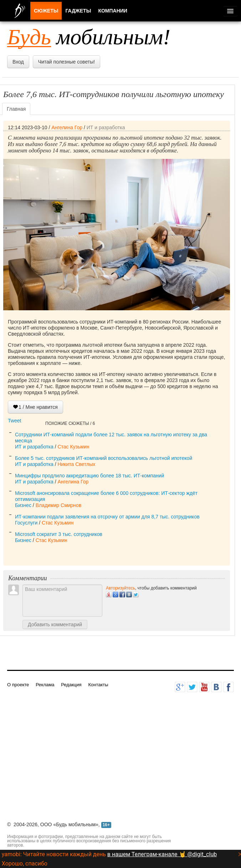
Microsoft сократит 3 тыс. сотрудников (59, 534)
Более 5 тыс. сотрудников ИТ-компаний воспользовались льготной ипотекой (104, 458)
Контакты (98, 685)
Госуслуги (26, 523)
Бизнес (23, 505)
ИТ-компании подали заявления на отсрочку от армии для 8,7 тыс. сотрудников (107, 517)
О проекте (18, 685)
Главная (16, 109)
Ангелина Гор (67, 127)
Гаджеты (78, 11)
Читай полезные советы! (66, 62)
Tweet (14, 421)
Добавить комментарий (55, 624)
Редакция (71, 685)
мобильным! (89, 37)
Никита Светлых (76, 464)
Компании (113, 11)
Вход (18, 62)
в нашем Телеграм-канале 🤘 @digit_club (162, 854)
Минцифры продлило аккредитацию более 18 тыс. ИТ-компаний (89, 476)
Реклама (45, 685)
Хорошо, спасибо (25, 864)
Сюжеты (46, 11)
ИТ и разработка (106, 127)
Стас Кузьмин (73, 447)
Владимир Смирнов (59, 505)
